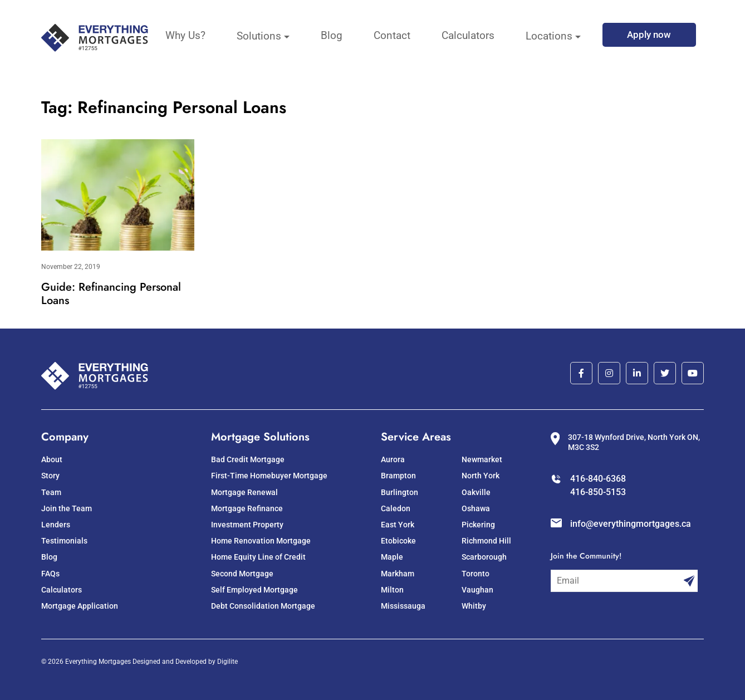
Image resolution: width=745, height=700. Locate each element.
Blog (332, 35)
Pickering (478, 525)
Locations (549, 36)
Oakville (476, 492)
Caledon (396, 508)
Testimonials (64, 541)
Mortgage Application (80, 606)
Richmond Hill (486, 541)
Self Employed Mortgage (254, 590)
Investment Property (247, 525)
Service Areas (416, 437)
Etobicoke (398, 541)
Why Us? (185, 35)
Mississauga (403, 606)
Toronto (476, 574)
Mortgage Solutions (260, 437)
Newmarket (482, 459)
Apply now (649, 35)
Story (50, 476)
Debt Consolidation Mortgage (263, 606)
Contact (392, 35)
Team (51, 492)
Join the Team (67, 508)
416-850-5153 (598, 492)
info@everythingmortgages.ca (631, 524)
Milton (392, 590)
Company (65, 437)
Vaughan (477, 590)
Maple (392, 557)
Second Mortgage (242, 574)
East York (398, 525)
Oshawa (476, 508)
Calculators (468, 35)
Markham (398, 574)
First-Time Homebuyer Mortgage (269, 476)
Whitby (474, 606)
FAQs (50, 574)
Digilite (227, 662)
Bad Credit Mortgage (248, 459)
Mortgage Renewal (244, 492)
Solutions (259, 36)
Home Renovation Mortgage (261, 541)
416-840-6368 (598, 479)
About (52, 459)
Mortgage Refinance (247, 508)
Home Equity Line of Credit (258, 557)
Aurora (393, 459)
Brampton (398, 476)
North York (481, 476)
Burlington (400, 492)
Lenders (56, 525)
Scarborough (484, 557)
